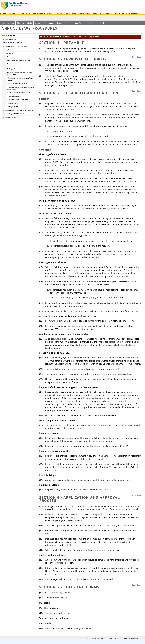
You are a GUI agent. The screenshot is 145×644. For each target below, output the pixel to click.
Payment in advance (14, 96)
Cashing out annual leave (16, 69)
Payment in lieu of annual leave (18, 100)
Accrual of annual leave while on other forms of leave (20, 73)
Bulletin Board (42, 14)
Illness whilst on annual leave (17, 84)
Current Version (8, 23)
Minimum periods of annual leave (18, 93)
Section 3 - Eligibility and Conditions (15, 46)
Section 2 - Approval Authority (13, 43)
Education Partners (127, 14)
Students (106, 14)
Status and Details (24, 23)
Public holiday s (12, 103)
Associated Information (45, 23)
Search (26, 14)
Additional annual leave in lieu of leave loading (20, 79)
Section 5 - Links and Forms (12, 117)
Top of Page (137, 57)
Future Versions (80, 23)
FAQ (95, 14)
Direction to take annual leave (17, 64)
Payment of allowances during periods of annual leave (21, 88)
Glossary (84, 14)
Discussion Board (65, 14)
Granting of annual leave (15, 57)
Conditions (9, 53)
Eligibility (9, 50)
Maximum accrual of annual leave (18, 60)
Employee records (13, 107)
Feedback (100, 23)
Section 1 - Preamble (10, 39)
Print (91, 23)
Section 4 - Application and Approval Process (18, 110)
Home (3, 14)
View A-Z (14, 14)
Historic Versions (64, 23)
